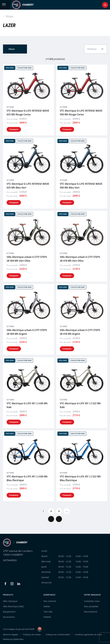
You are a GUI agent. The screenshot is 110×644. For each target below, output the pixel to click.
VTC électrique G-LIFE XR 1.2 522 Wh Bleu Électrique (80, 478)
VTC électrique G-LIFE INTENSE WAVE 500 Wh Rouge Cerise (81, 113)
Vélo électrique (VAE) (13, 606)
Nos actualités (91, 606)
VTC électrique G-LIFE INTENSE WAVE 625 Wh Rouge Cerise (28, 113)
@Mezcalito (18, 639)
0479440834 (10, 560)
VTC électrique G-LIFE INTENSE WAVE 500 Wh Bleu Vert (81, 186)
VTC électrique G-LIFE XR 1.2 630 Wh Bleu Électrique (27, 478)
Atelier (47, 606)
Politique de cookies (32, 635)
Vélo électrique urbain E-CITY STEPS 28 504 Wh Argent (27, 332)
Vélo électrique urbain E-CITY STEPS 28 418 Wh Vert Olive (80, 259)
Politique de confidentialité (58, 635)
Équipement (9, 612)
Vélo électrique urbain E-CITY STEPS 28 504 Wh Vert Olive (27, 259)
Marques (10, 16)
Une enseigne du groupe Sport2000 (22, 629)
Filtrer (12, 49)
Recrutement (91, 612)
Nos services (50, 601)
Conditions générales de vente (88, 635)
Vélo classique (10, 601)
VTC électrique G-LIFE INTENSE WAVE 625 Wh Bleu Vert (28, 186)
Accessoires (9, 617)
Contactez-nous (92, 601)
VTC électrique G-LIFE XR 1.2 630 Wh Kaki (27, 405)
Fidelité (47, 617)
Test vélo (48, 612)
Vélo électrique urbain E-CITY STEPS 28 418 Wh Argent (80, 332)
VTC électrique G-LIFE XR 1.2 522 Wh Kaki (80, 405)
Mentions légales (11, 635)
